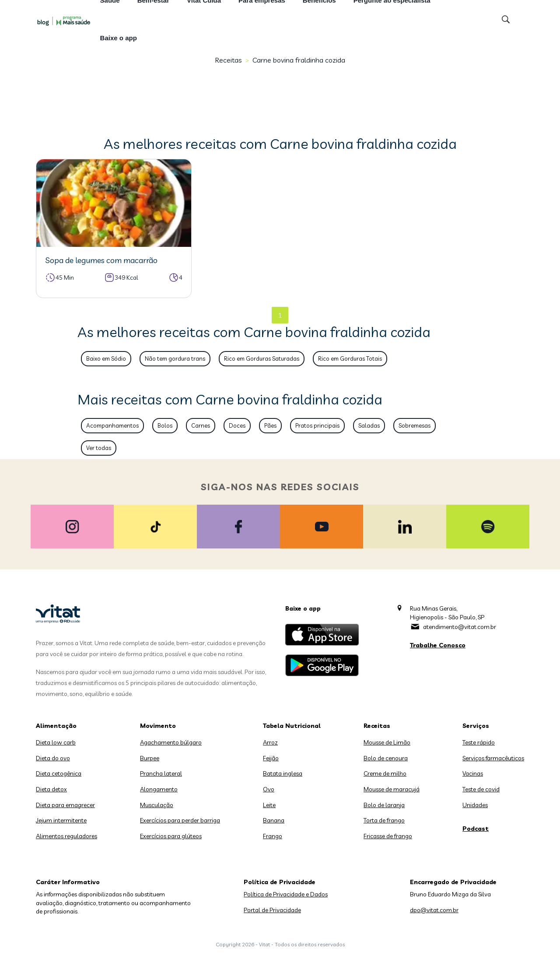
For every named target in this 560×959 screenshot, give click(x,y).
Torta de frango (384, 820)
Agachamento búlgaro (171, 742)
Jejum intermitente (61, 820)
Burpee (150, 758)
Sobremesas (415, 425)
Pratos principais (317, 425)
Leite (269, 805)
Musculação (157, 805)
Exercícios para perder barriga (180, 820)
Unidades (475, 805)
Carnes (201, 425)
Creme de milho (385, 773)
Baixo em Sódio (106, 358)
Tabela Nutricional (292, 726)
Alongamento (159, 789)
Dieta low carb (56, 742)
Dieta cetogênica (59, 773)
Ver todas (99, 448)
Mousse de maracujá (392, 789)
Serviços (476, 726)
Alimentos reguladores (66, 836)
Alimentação (56, 726)
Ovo (269, 789)
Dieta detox (51, 789)
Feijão (271, 758)
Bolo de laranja (384, 805)
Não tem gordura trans (175, 358)
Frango (273, 836)
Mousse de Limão (387, 742)
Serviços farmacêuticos (493, 758)
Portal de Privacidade (272, 910)
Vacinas (473, 773)
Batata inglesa (283, 773)
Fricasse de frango (388, 836)
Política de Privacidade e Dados (286, 894)
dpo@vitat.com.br (434, 910)
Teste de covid (481, 789)
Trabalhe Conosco (438, 645)
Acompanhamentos (112, 425)
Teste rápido (479, 742)
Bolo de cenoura (386, 758)
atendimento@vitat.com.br (460, 627)
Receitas (228, 60)
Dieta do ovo (53, 758)
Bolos (165, 425)
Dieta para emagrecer (65, 805)
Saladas (369, 425)
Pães (270, 425)
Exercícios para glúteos (171, 836)
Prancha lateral (161, 773)
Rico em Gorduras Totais (350, 358)
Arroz (270, 742)
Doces (237, 425)
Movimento (158, 726)
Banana (274, 820)
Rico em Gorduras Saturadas (262, 358)
